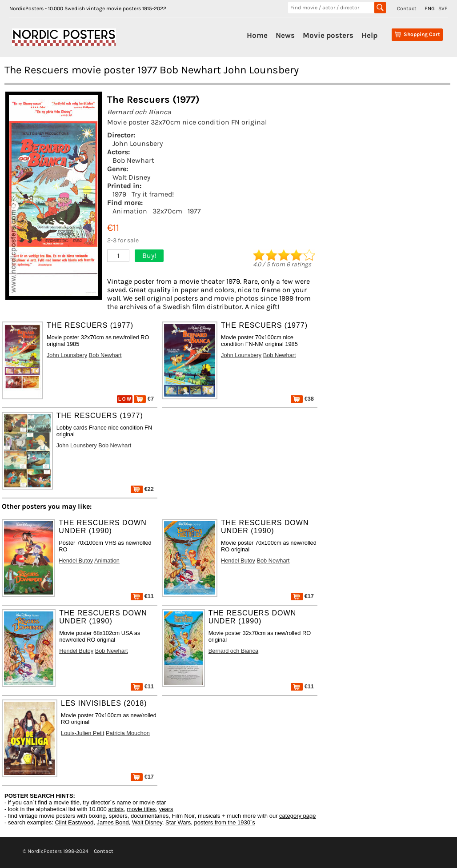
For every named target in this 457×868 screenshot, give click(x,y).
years (166, 809)
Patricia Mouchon (128, 733)
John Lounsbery (138, 143)
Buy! (149, 255)
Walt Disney (131, 177)
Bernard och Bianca (233, 651)
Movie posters (328, 35)
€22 (142, 489)
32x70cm (167, 211)
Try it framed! (153, 194)
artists (116, 809)
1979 (119, 194)
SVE (443, 8)
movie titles (141, 809)
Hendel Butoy (76, 561)
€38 (302, 399)
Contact (407, 8)
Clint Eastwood (74, 822)
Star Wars (178, 822)
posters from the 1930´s (225, 822)
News (285, 35)
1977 (194, 211)
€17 (302, 596)
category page (297, 816)
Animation (130, 211)
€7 (144, 399)
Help (369, 35)
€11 (142, 596)
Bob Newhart (133, 160)
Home (257, 35)
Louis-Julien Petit (82, 733)
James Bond (112, 822)
